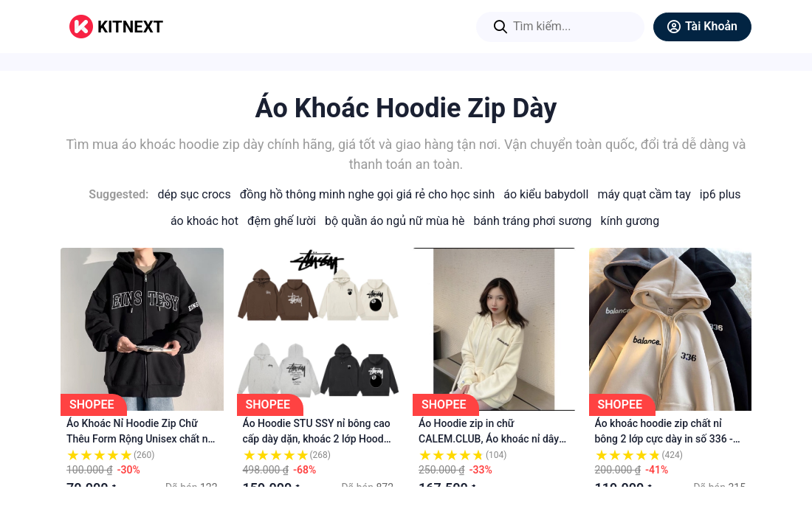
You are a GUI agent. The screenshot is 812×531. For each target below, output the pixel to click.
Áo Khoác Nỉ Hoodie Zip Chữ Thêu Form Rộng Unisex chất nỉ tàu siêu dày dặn (138, 439)
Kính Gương (630, 221)
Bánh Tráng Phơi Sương (533, 221)
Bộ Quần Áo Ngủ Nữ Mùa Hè (395, 221)
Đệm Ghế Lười (282, 221)
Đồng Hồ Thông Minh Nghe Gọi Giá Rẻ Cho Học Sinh (368, 194)
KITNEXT (130, 27)
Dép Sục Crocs (194, 194)
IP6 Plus (720, 194)
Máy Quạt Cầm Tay (644, 194)
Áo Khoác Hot (204, 221)
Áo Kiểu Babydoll (546, 194)
